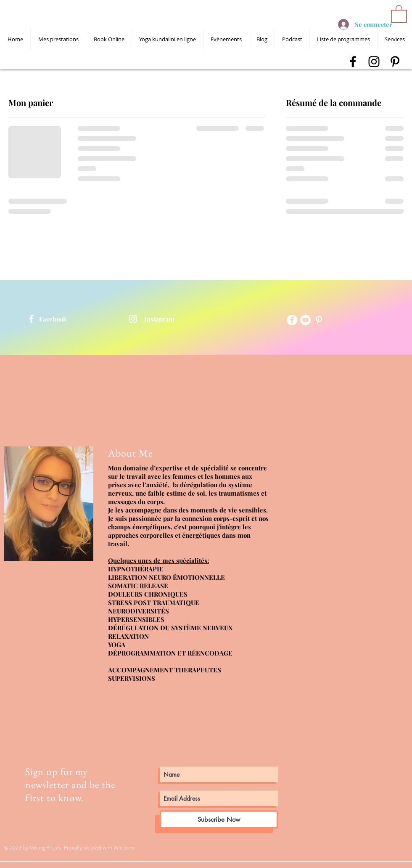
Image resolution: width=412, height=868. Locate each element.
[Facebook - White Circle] (292, 320)
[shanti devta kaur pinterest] (395, 62)
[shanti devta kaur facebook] (353, 62)
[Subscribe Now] (219, 819)
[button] (399, 13)
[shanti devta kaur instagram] (374, 62)
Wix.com (124, 848)
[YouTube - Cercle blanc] (305, 320)
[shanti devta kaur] (31, 319)
